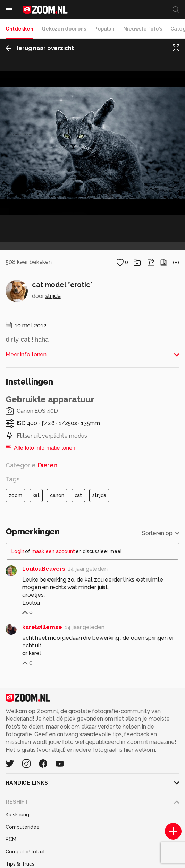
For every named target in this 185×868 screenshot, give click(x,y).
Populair (105, 29)
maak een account (53, 696)
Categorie (31, 609)
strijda (53, 440)
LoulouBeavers (44, 713)
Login (18, 696)
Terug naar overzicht (40, 48)
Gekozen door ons (64, 29)
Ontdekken (19, 29)
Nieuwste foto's (143, 29)
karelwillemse (42, 771)
